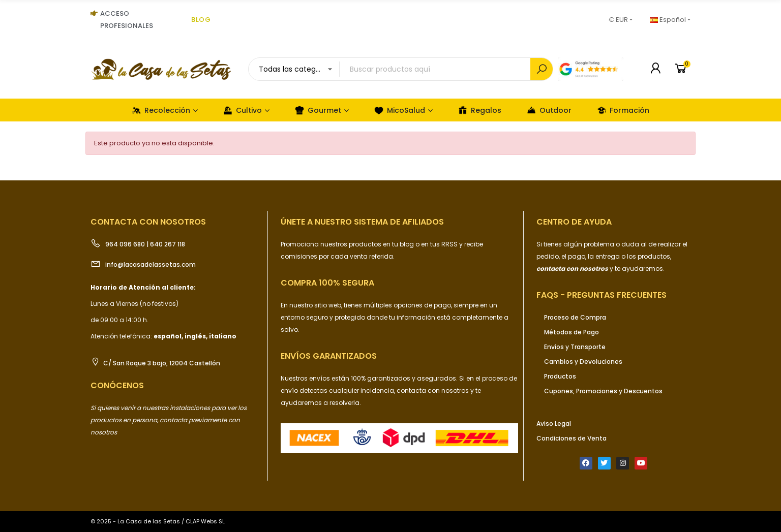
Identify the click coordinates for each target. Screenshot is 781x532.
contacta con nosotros (433, 390)
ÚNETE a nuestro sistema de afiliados (362, 222)
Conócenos (117, 385)
